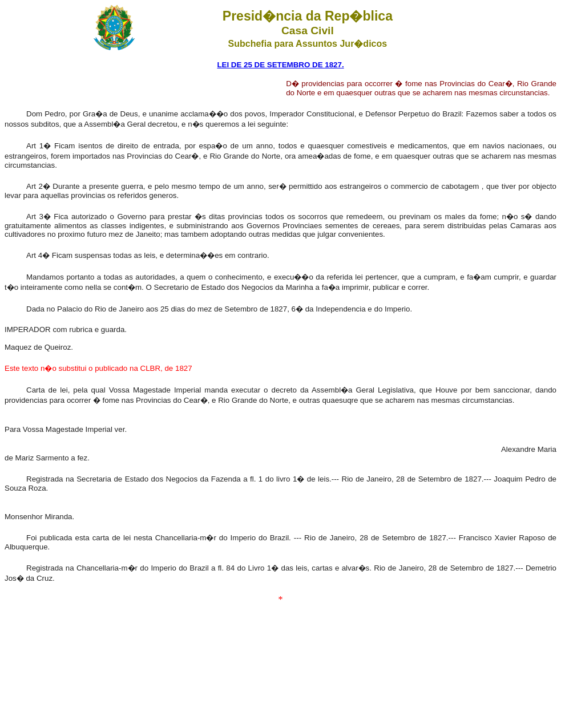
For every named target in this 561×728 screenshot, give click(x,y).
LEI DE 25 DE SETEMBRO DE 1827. (280, 65)
